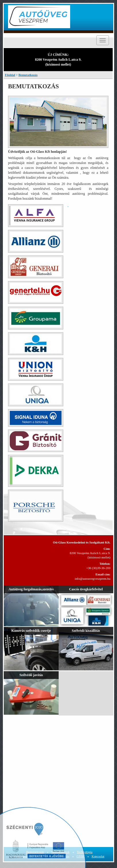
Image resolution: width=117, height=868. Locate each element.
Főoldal (10, 75)
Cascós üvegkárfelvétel (86, 589)
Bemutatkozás (28, 75)
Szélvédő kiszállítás (86, 631)
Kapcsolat (98, 856)
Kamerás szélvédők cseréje (31, 631)
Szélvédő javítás (31, 675)
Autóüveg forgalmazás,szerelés (31, 589)
